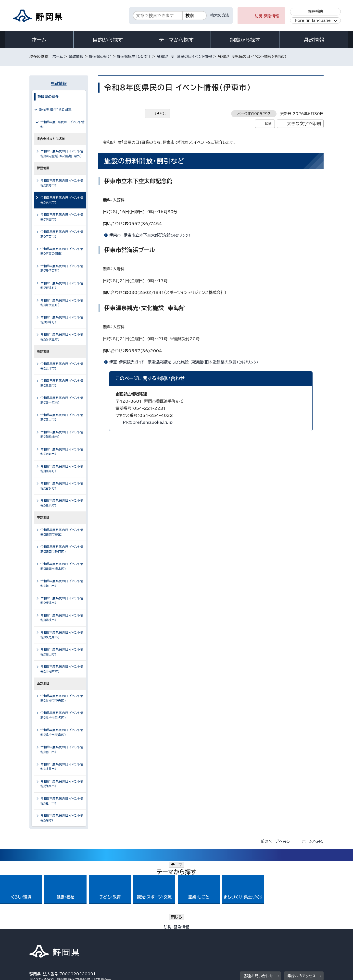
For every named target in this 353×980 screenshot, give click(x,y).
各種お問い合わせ (258, 908)
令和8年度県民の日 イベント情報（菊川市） (62, 801)
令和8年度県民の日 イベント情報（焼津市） (62, 601)
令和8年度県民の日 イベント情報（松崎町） (62, 320)
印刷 (269, 124)
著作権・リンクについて (52, 938)
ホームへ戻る (313, 841)
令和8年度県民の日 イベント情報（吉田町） (62, 652)
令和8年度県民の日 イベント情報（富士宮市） (62, 400)
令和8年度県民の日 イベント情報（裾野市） (62, 452)
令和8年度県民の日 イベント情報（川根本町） (62, 669)
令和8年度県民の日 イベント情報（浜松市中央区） (62, 698)
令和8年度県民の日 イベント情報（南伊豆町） (62, 303)
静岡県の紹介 (100, 56)
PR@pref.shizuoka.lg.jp (148, 422)
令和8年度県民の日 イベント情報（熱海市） (62, 183)
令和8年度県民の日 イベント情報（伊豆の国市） (62, 251)
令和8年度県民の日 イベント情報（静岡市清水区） (62, 566)
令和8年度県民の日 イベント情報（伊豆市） (62, 234)
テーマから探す (176, 40)
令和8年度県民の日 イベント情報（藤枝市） (62, 618)
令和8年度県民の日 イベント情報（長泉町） (62, 503)
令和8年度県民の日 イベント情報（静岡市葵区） (62, 532)
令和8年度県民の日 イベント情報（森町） (62, 818)
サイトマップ (301, 938)
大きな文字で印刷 (304, 124)
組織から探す (245, 40)
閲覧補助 (315, 11)
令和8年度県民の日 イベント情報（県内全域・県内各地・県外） (62, 154)
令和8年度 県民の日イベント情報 (184, 56)
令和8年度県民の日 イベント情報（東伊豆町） (62, 268)
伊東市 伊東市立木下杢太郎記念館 (152, 235)
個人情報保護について (107, 938)
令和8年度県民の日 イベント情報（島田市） (62, 583)
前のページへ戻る (275, 841)
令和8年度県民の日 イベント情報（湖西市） (62, 784)
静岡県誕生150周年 (134, 56)
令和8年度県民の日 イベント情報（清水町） (62, 486)
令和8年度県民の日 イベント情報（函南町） (62, 469)
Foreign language (313, 20)
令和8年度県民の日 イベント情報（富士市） (62, 417)
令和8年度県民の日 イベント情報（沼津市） (62, 366)
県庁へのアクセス (302, 908)
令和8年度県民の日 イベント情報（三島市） (62, 383)
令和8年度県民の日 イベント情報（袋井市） (62, 767)
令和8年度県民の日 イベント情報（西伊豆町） (62, 337)
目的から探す (108, 40)
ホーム (39, 40)
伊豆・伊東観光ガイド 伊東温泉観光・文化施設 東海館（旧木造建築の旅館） (186, 362)
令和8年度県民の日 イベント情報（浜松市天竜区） (62, 732)
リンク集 (266, 938)
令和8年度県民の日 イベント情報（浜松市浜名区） (62, 715)
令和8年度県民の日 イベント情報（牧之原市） (62, 635)
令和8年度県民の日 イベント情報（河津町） (62, 286)
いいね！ (161, 114)
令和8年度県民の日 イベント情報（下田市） (62, 217)
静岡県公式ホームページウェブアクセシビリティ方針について (193, 938)
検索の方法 (220, 15)
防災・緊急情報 (267, 16)
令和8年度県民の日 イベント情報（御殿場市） (62, 435)
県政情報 (314, 40)
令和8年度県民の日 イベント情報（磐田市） (62, 750)
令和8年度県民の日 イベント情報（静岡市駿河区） (62, 549)
